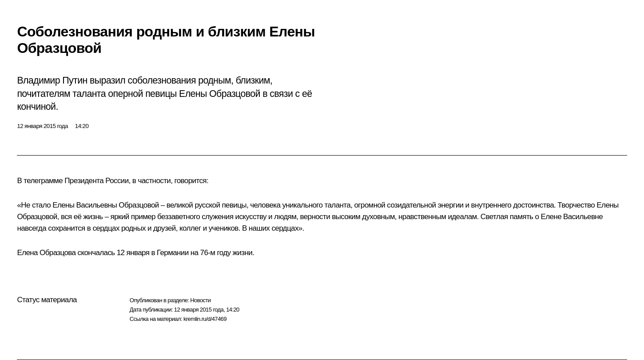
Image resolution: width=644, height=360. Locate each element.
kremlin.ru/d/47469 (205, 319)
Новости (200, 300)
